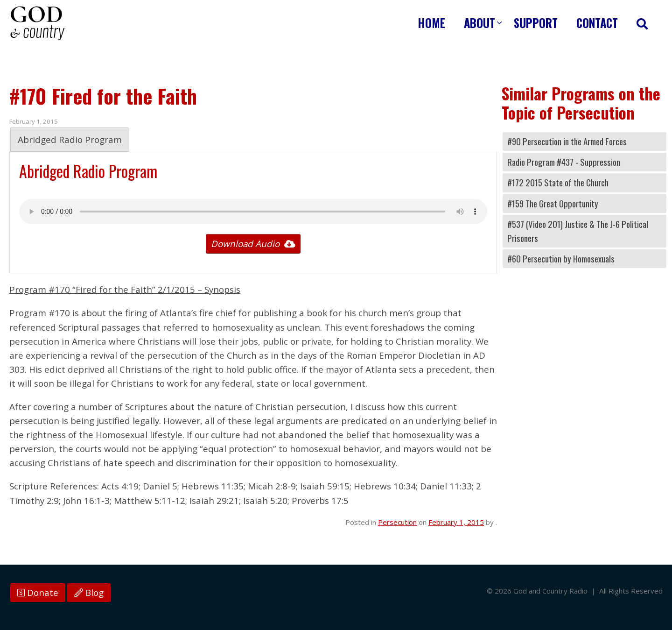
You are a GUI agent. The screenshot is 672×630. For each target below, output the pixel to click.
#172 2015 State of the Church (558, 182)
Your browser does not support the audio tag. (253, 212)
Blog (89, 593)
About (479, 23)
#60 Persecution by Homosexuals (561, 258)
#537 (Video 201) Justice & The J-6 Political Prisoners (578, 231)
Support (536, 23)
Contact (597, 23)
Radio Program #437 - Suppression (564, 162)
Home (431, 23)
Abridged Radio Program (70, 140)
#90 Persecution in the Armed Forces (567, 141)
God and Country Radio (37, 23)
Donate (38, 593)
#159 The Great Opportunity (553, 203)
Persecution (397, 522)
